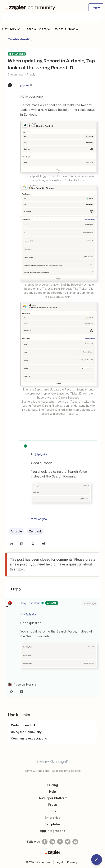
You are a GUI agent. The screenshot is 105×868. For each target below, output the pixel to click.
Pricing (53, 785)
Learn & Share (38, 29)
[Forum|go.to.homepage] (31, 7)
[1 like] (22, 684)
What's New (67, 29)
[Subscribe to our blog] (60, 842)
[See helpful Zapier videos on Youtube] (75, 842)
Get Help (11, 29)
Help (52, 792)
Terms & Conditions (37, 771)
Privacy (72, 862)
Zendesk (35, 531)
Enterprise (52, 818)
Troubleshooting (20, 39)
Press (53, 805)
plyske (25, 85)
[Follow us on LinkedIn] (52, 842)
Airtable (16, 531)
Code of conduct (23, 725)
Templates (53, 824)
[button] (96, 7)
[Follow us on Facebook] (45, 842)
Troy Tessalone (30, 603)
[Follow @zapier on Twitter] (68, 842)
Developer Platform (52, 798)
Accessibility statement (66, 771)
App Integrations (52, 831)
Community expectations (29, 738)
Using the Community (26, 732)
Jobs (52, 811)
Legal (59, 862)
